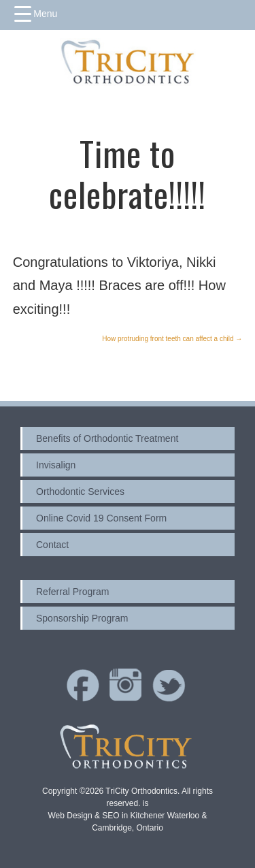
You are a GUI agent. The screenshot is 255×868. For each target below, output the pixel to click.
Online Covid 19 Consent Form (101, 518)
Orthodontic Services (80, 492)
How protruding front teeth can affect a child (172, 339)
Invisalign (56, 465)
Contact (52, 545)
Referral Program (72, 592)
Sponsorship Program (82, 618)
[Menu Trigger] (36, 14)
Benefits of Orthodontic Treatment (107, 438)
